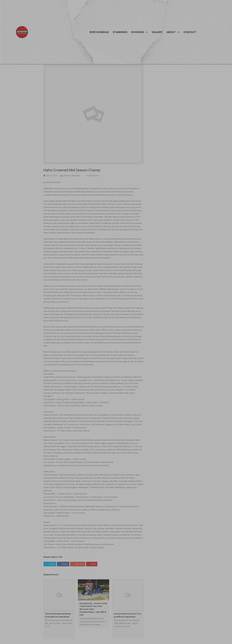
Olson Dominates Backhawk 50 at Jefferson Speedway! (58, 615)
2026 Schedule (99, 32)
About (173, 32)
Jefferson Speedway (72, 176)
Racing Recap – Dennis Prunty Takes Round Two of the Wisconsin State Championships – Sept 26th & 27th (93, 609)
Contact (190, 32)
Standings (120, 32)
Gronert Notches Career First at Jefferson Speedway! (127, 615)
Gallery (157, 32)
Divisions (140, 32)
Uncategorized (92, 176)
